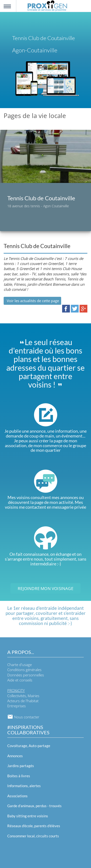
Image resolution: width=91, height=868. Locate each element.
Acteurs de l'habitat (23, 701)
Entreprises (17, 706)
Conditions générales (24, 670)
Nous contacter (23, 717)
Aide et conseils (20, 680)
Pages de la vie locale (35, 116)
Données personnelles (26, 675)
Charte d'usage (20, 665)
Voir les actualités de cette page (32, 301)
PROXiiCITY (16, 690)
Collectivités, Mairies (23, 696)
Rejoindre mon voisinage (45, 588)
